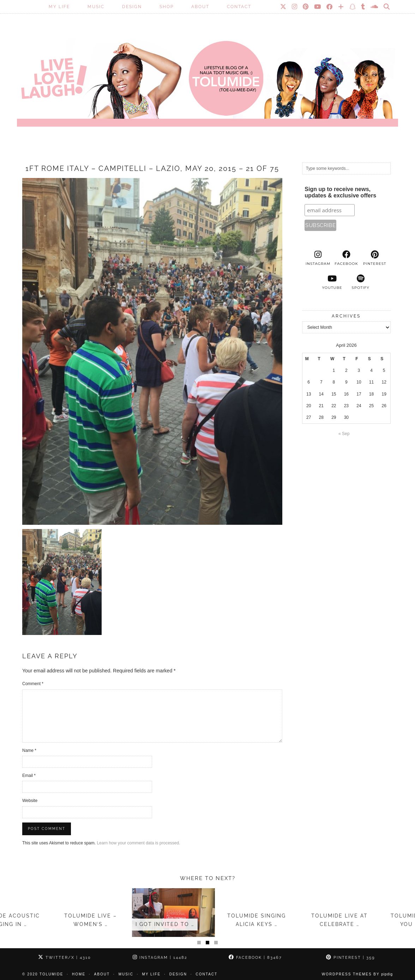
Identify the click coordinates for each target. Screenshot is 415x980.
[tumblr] (363, 7)
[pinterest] (375, 258)
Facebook (255, 958)
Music (96, 7)
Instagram (160, 958)
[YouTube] (318, 7)
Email (29, 776)
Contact (239, 7)
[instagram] (318, 258)
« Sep (344, 434)
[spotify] (360, 282)
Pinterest (350, 958)
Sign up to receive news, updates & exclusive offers (340, 192)
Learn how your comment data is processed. (138, 843)
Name (29, 750)
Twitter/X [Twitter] (65, 958)
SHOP (167, 7)
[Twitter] (284, 7)
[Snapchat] (353, 7)
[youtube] (332, 282)
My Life (59, 7)
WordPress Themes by (357, 974)
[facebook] (346, 258)
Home (79, 974)
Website (30, 801)
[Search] (387, 7)
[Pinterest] (306, 7)
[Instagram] (295, 7)
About (200, 7)
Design (132, 7)
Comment (33, 684)
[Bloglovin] (341, 7)
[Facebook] (330, 7)
